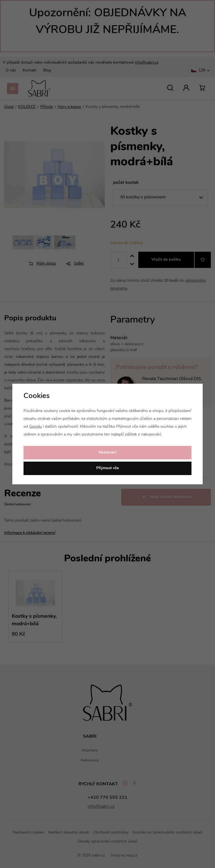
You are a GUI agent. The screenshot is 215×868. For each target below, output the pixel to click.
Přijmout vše (107, 468)
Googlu (35, 427)
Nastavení (107, 452)
